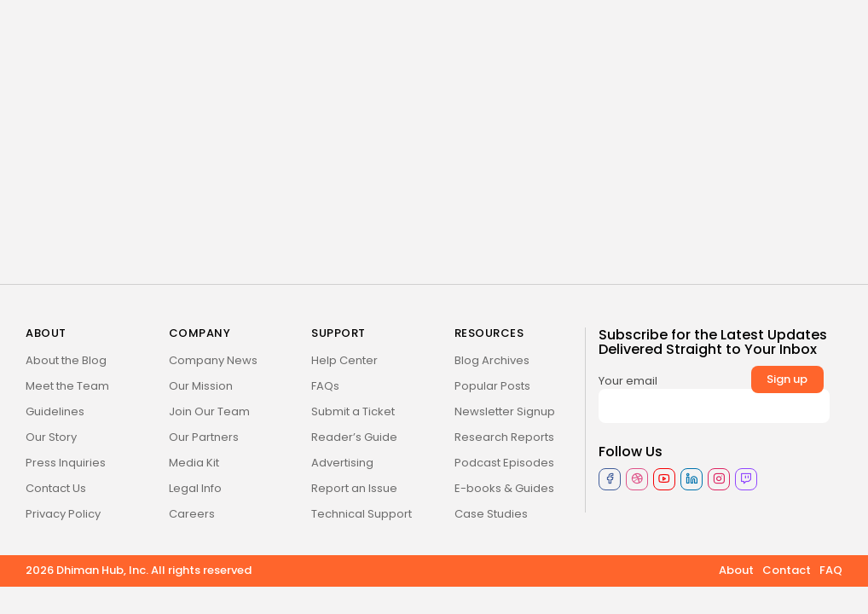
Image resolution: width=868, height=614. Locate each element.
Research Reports (504, 437)
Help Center (344, 360)
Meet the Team (67, 386)
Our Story (51, 437)
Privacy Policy (63, 514)
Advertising (342, 463)
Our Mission (201, 386)
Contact (787, 570)
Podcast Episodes (504, 463)
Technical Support (362, 514)
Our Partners (204, 437)
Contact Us (56, 488)
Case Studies (491, 514)
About (736, 570)
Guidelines (55, 411)
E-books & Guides (504, 488)
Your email (714, 398)
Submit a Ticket (353, 411)
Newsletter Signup (505, 411)
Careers (192, 514)
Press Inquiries (66, 463)
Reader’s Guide (354, 437)
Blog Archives (492, 360)
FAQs (325, 386)
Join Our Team (209, 411)
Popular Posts (492, 386)
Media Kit (194, 463)
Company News (213, 360)
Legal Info (195, 488)
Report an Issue (354, 488)
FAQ (831, 570)
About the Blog (66, 360)
